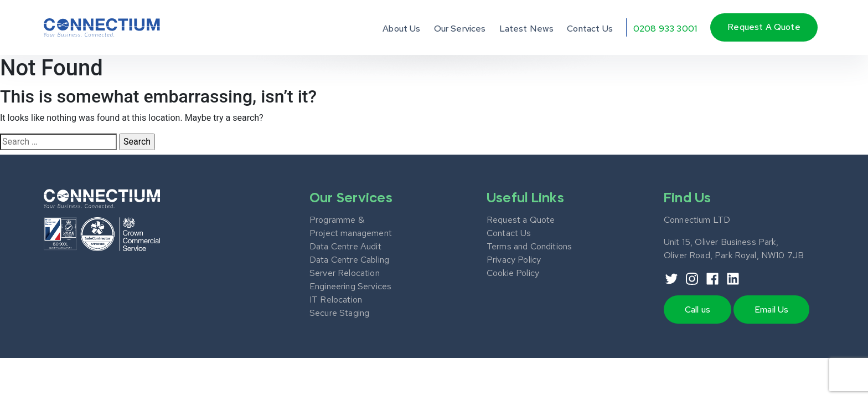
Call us (697, 310)
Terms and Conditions (529, 246)
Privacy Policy (514, 260)
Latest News (527, 29)
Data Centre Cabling (349, 260)
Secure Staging (339, 313)
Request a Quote (521, 220)
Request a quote (764, 27)
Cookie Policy (513, 273)
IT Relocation (336, 300)
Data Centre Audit (345, 246)
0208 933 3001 (665, 29)
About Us (401, 29)
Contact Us (590, 29)
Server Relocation (345, 273)
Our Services (460, 29)
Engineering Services (350, 286)
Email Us (771, 310)
